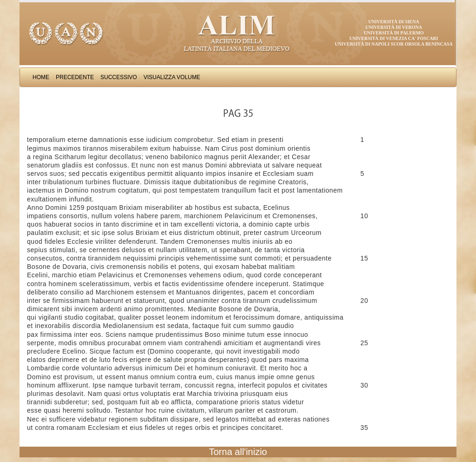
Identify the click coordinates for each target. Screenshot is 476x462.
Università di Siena (393, 22)
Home (41, 77)
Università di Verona (394, 27)
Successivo (119, 77)
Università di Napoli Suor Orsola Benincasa (394, 44)
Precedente (75, 77)
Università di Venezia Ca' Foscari (394, 38)
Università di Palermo (393, 33)
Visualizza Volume (172, 77)
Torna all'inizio (238, 452)
